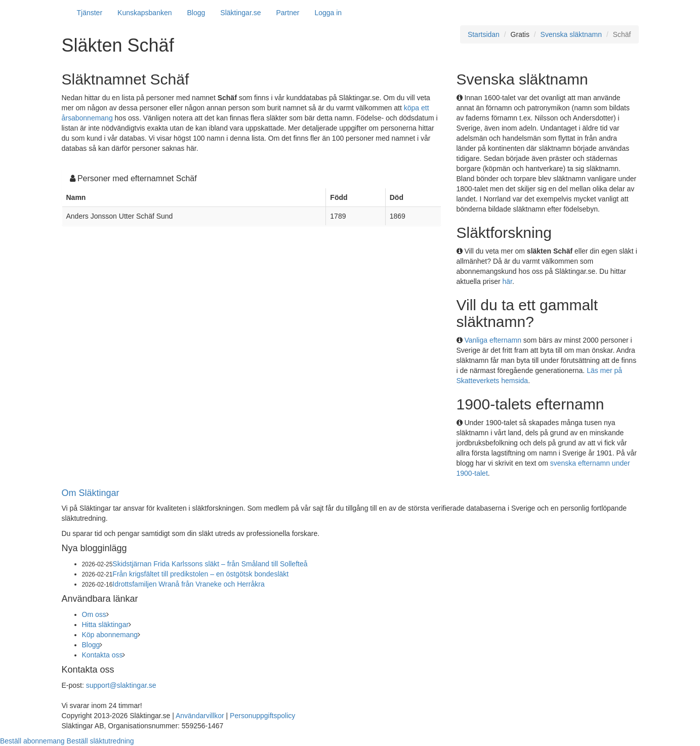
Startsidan (484, 34)
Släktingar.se (240, 13)
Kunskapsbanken (145, 13)
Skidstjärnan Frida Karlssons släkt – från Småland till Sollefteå (210, 564)
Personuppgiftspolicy (262, 716)
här (507, 281)
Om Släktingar (91, 493)
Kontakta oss (102, 655)
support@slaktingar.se (121, 685)
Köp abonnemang (110, 635)
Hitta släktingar (106, 625)
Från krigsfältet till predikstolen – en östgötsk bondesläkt (200, 574)
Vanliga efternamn (493, 340)
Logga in (328, 13)
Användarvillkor (200, 716)
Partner (287, 13)
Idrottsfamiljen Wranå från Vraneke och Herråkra (188, 584)
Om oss (94, 614)
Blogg (196, 13)
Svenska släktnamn (571, 34)
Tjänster (90, 13)
